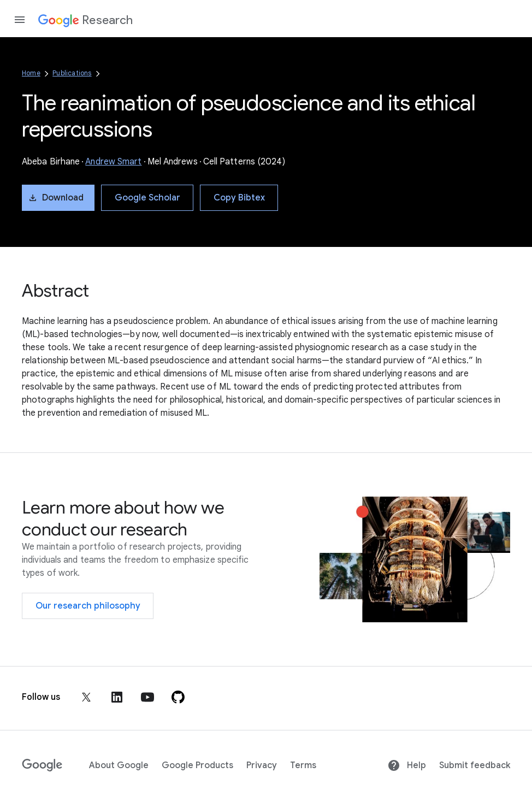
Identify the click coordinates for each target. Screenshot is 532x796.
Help (407, 765)
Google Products (197, 765)
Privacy (262, 765)
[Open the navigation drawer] (20, 20)
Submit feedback (475, 765)
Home (31, 73)
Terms (303, 765)
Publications (72, 73)
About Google (119, 765)
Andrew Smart (113, 162)
